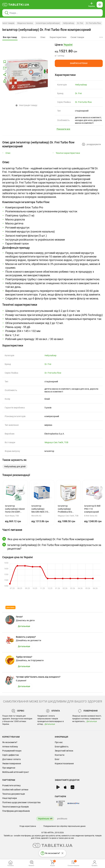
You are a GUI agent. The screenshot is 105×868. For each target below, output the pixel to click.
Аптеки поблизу (10, 747)
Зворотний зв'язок (64, 751)
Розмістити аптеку (11, 785)
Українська (44, 819)
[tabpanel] (52, 230)
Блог (57, 759)
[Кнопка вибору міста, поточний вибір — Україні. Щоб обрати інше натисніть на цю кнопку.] (68, 45)
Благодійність (62, 747)
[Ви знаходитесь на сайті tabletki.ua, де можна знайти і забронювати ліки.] (16, 5)
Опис (8, 153)
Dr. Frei (80, 23)
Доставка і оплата (11, 759)
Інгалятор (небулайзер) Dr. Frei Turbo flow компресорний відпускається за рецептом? (54, 547)
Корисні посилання (64, 764)
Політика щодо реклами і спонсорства (21, 802)
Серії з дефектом (10, 755)
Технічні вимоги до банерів (15, 807)
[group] (79, 50)
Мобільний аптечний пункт (16, 772)
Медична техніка (25, 23)
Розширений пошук (12, 751)
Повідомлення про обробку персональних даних (64, 826)
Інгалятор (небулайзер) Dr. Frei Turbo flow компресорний (47, 30)
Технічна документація (14, 794)
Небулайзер (69, 23)
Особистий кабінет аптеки (15, 790)
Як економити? (10, 742)
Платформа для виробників (16, 811)
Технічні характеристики (68, 153)
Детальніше (50, 724)
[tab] (10, 37)
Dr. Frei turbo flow (93, 23)
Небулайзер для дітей (15, 466)
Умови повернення (12, 764)
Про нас (59, 742)
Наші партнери (10, 798)
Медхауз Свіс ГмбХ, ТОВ (56, 442)
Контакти (60, 755)
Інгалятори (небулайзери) (48, 23)
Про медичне (9, 768)
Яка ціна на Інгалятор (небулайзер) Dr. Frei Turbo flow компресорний (51, 539)
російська (62, 819)
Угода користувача (28, 826)
